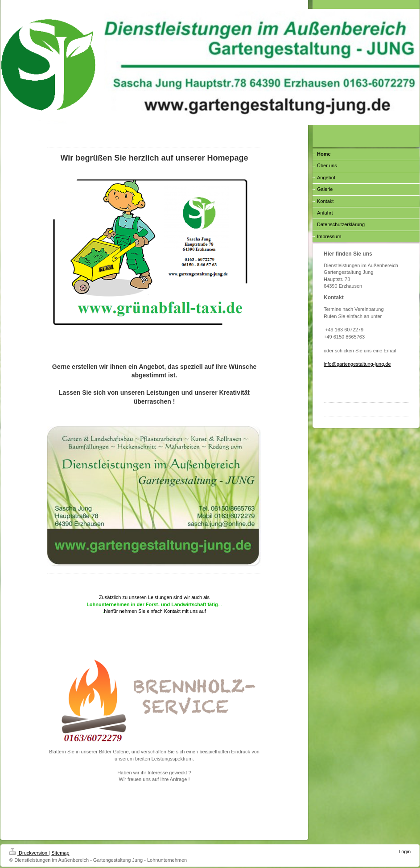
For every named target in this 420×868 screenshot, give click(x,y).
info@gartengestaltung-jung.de (357, 364)
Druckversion (29, 853)
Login (405, 851)
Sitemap (60, 853)
